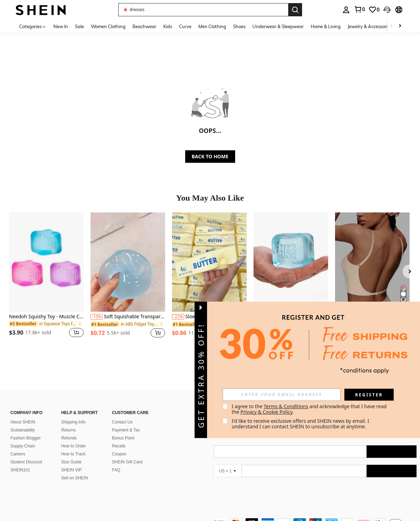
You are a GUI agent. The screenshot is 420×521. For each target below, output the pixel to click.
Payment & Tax (126, 430)
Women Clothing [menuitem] (108, 26)
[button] (203, 10)
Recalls (119, 446)
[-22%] (178, 317)
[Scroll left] (392, 26)
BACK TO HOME (210, 156)
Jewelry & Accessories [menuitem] (370, 26)
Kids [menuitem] (168, 26)
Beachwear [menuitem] (144, 26)
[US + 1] (228, 471)
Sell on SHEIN (74, 478)
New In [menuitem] (61, 26)
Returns (68, 430)
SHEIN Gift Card (127, 462)
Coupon (119, 454)
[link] (359, 9)
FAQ (116, 470)
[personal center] (346, 10)
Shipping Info (73, 422)
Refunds (69, 438)
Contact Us (122, 422)
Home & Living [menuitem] (326, 26)
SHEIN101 (20, 470)
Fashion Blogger (25, 438)
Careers (18, 454)
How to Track (73, 454)
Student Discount (26, 462)
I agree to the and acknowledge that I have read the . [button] (310, 409)
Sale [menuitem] (79, 26)
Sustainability (23, 430)
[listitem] (46, 279)
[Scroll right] (400, 26)
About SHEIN (23, 422)
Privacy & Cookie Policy (266, 412)
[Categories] (33, 26)
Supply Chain (23, 446)
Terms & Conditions (286, 406)
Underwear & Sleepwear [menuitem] (278, 26)
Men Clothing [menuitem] (212, 26)
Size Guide (71, 462)
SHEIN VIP (71, 470)
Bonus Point (123, 438)
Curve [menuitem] (185, 26)
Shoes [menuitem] (239, 26)
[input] (282, 395)
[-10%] (97, 317)
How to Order (73, 446)
